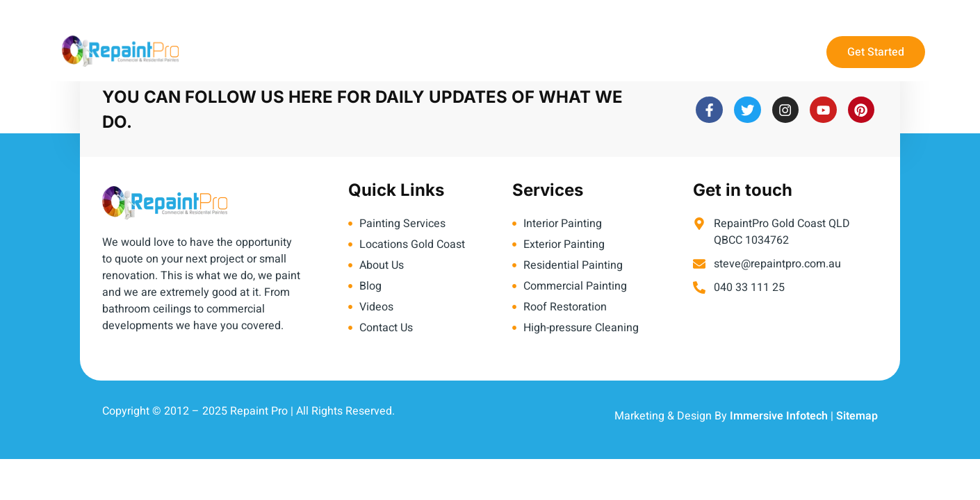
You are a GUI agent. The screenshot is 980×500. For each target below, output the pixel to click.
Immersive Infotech (779, 416)
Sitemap (857, 416)
